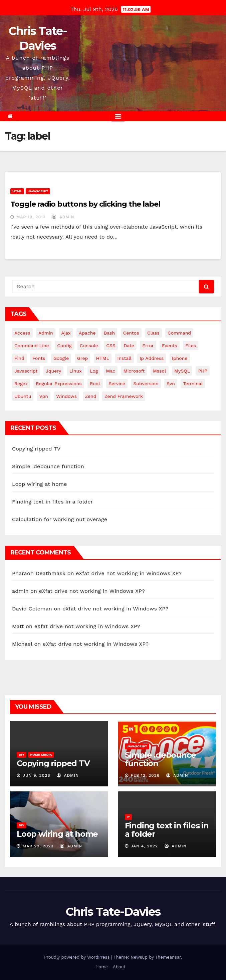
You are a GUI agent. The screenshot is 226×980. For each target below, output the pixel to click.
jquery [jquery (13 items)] (53, 371)
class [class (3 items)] (153, 333)
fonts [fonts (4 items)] (39, 358)
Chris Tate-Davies (113, 912)
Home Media (41, 755)
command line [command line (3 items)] (32, 346)
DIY (22, 755)
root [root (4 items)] (95, 384)
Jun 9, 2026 (37, 775)
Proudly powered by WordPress (78, 957)
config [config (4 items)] (64, 346)
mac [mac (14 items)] (111, 371)
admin (63, 217)
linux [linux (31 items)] (76, 371)
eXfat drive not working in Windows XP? (129, 573)
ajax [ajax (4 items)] (66, 333)
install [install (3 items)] (124, 358)
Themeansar (168, 957)
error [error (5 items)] (148, 346)
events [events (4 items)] (170, 346)
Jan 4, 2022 (144, 846)
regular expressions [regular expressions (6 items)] (59, 384)
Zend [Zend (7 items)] (91, 396)
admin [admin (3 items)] (46, 333)
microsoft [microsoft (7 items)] (134, 371)
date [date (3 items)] (129, 346)
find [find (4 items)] (19, 358)
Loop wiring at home (40, 484)
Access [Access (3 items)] (22, 333)
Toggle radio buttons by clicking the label (85, 204)
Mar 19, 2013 (31, 217)
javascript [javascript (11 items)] (26, 371)
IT (129, 817)
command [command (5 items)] (179, 333)
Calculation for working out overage (60, 519)
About (119, 967)
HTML (17, 191)
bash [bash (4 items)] (109, 333)
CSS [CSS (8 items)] (111, 346)
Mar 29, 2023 (38, 846)
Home (102, 967)
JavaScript (38, 191)
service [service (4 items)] (117, 384)
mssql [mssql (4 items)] (160, 371)
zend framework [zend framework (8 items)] (124, 396)
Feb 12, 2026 (145, 775)
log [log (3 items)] (94, 371)
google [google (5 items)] (61, 358)
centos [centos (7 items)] (131, 333)
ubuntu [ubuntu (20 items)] (23, 396)
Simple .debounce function (48, 466)
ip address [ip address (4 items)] (152, 358)
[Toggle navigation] (118, 116)
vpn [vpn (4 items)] (44, 396)
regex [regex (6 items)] (21, 384)
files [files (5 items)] (191, 346)
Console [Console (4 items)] (89, 346)
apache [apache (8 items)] (87, 333)
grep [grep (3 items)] (82, 358)
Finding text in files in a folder (52, 502)
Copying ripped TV (36, 449)
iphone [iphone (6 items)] (180, 358)
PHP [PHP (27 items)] (202, 371)
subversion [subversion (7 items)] (146, 384)
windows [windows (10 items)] (66, 396)
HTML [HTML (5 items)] (103, 358)
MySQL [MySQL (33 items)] (182, 371)
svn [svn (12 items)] (171, 384)
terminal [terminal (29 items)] (193, 384)
